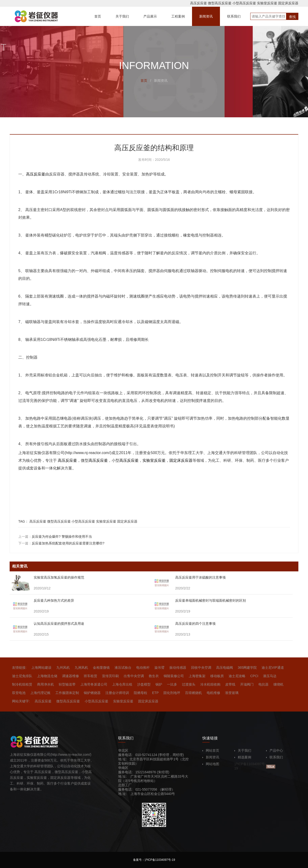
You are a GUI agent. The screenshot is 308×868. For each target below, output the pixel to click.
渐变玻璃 (232, 693)
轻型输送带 (67, 684)
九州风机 (63, 668)
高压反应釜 (199, 3)
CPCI (254, 676)
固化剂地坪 (172, 693)
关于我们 (243, 750)
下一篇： (61, 543)
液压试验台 (123, 668)
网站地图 (211, 764)
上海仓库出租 (122, 684)
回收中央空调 (201, 668)
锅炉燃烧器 (92, 693)
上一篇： (55, 537)
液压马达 (270, 676)
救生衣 (154, 676)
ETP (155, 693)
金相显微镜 (101, 668)
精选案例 (243, 757)
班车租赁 (90, 676)
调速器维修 (71, 676)
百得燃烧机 (193, 693)
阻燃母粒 (141, 693)
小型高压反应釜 (244, 3)
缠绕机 (278, 684)
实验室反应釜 (267, 3)
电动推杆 (143, 668)
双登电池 (19, 693)
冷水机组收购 (210, 684)
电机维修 (213, 693)
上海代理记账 (40, 693)
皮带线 (230, 684)
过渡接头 (189, 684)
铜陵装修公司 (174, 676)
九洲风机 (81, 668)
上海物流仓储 (47, 676)
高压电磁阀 (225, 668)
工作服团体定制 (67, 693)
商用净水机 (45, 684)
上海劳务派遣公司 (94, 684)
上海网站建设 (41, 668)
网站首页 (211, 750)
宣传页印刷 (110, 676)
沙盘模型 (144, 684)
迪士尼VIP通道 (273, 668)
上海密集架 (197, 676)
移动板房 (217, 676)
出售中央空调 (134, 676)
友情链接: (19, 668)
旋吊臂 (160, 668)
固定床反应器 (288, 3)
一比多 (172, 684)
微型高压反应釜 (220, 3)
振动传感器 (178, 668)
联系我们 (275, 757)
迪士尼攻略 (237, 676)
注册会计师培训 (117, 693)
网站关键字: (21, 701)
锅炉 (159, 684)
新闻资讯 (211, 757)
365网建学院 (247, 668)
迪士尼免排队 (22, 676)
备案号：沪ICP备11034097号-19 (154, 860)
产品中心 (275, 750)
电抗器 (263, 684)
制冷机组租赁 (22, 684)
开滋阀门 (247, 684)
